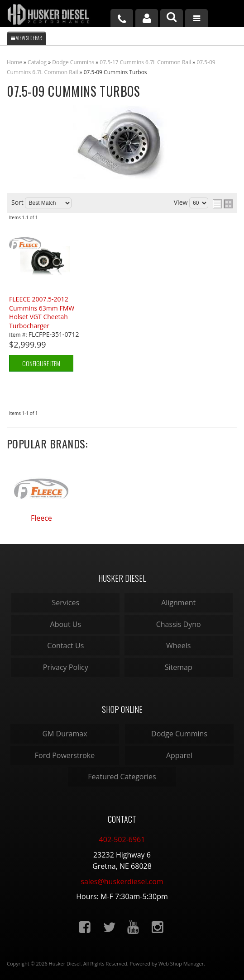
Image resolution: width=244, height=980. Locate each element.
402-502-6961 (122, 839)
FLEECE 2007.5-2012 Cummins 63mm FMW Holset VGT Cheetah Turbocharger (42, 312)
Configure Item (41, 363)
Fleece (41, 518)
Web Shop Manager (181, 964)
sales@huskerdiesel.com (122, 881)
